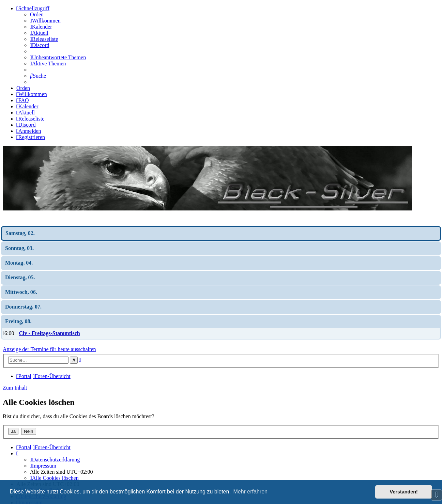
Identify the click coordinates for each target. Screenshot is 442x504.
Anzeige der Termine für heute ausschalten (49, 349)
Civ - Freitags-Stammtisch (49, 333)
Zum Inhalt (15, 388)
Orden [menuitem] (37, 14)
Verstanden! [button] (404, 492)
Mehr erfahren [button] (250, 492)
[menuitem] (45, 21)
